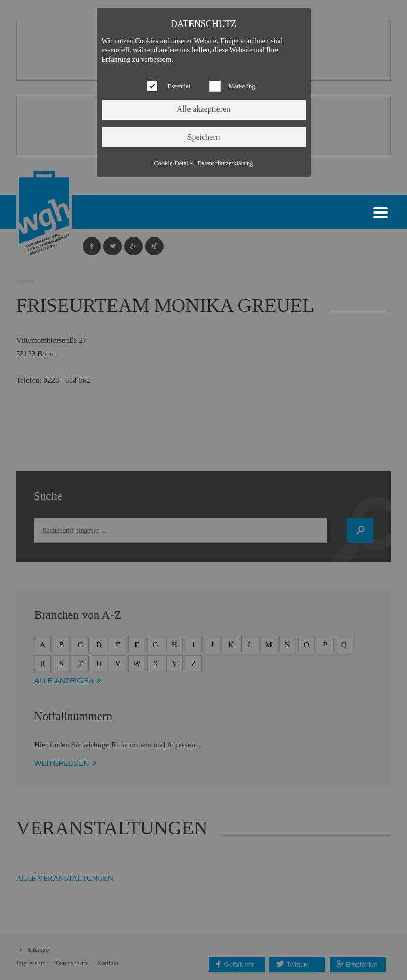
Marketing (242, 86)
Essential (179, 86)
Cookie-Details (173, 163)
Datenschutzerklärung (225, 163)
